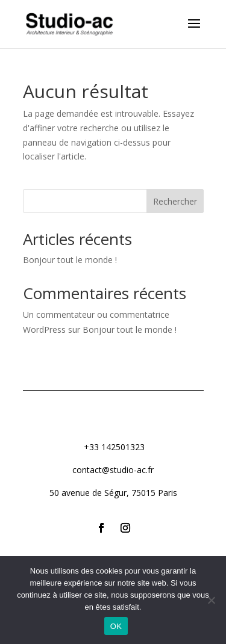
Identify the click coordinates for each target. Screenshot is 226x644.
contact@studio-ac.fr (113, 470)
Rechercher (175, 201)
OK (116, 626)
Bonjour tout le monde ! (70, 260)
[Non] (211, 600)
